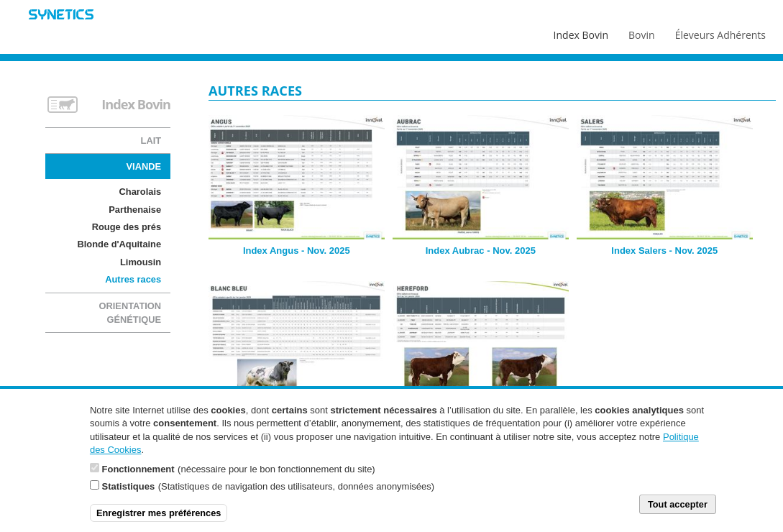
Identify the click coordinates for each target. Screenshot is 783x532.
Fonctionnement (138, 476)
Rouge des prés (127, 227)
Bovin (641, 32)
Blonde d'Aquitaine (119, 244)
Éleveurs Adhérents (720, 32)
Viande (144, 166)
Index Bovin (581, 32)
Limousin (141, 262)
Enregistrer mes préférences (159, 520)
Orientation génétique (130, 313)
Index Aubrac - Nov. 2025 (481, 251)
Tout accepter (678, 512)
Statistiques (129, 494)
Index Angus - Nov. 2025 (297, 251)
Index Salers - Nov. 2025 (664, 251)
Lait (151, 141)
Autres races (133, 279)
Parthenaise (135, 210)
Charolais (141, 192)
